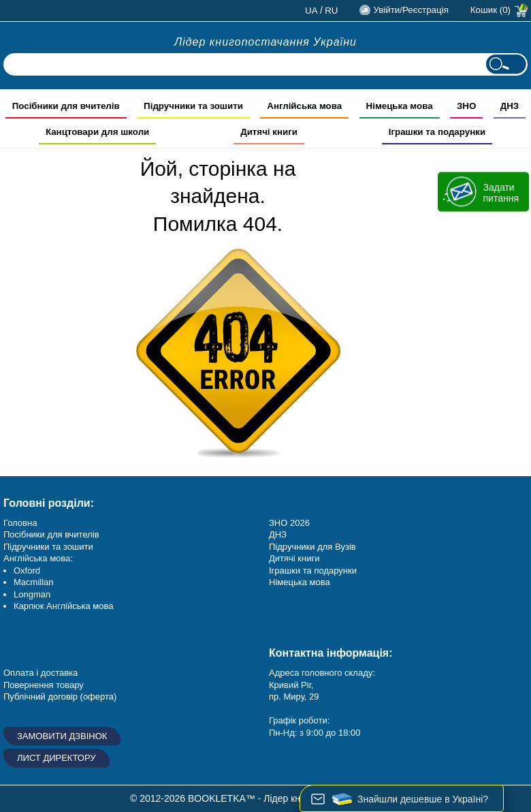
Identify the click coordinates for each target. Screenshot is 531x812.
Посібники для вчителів (51, 534)
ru (331, 11)
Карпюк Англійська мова (63, 606)
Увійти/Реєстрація (411, 10)
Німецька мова (300, 582)
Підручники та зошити (48, 547)
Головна (20, 523)
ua (311, 11)
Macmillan (34, 582)
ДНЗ (278, 534)
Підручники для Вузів (312, 547)
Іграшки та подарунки (313, 571)
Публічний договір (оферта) (60, 697)
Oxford (27, 571)
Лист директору (57, 758)
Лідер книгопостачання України (265, 42)
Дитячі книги (294, 558)
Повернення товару (44, 685)
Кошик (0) (490, 10)
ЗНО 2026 (289, 523)
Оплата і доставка (41, 673)
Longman (32, 594)
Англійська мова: (38, 558)
